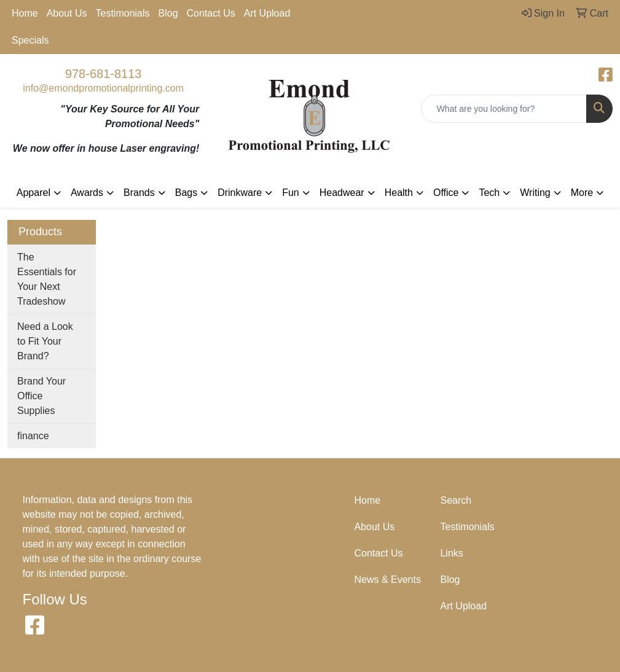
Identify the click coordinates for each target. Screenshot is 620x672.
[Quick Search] (504, 109)
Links (451, 553)
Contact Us (211, 13)
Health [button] (399, 193)
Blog (168, 13)
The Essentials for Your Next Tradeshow (47, 279)
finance (33, 436)
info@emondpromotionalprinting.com (103, 88)
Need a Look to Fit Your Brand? (45, 341)
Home (25, 13)
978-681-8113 (104, 74)
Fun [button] (291, 193)
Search (456, 500)
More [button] (582, 193)
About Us (67, 13)
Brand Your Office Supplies (41, 396)
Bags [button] (186, 193)
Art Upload (267, 13)
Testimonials (123, 13)
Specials (30, 40)
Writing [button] (535, 193)
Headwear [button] (342, 193)
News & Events (387, 580)
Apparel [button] (33, 193)
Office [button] (446, 193)
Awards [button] (87, 193)
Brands (139, 193)
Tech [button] (489, 193)
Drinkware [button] (240, 193)
